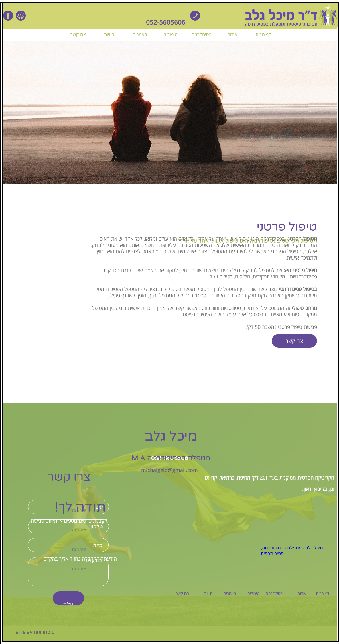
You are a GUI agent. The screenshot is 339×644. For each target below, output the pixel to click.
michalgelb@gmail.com (169, 470)
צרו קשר (294, 341)
